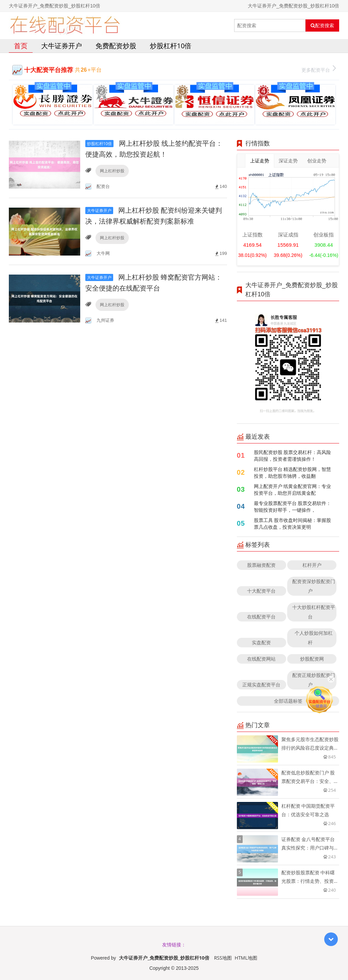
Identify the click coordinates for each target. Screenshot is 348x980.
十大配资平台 (261, 591)
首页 (21, 46)
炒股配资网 (312, 659)
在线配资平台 (261, 617)
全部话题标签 (288, 701)
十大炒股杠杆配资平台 (314, 612)
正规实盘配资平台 (261, 685)
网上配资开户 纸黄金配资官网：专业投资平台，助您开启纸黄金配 (293, 489)
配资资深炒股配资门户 (314, 586)
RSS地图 (223, 958)
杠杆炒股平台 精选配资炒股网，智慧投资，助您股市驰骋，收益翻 (293, 472)
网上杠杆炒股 (112, 171)
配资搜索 (322, 25)
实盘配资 (261, 642)
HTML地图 (246, 958)
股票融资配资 (261, 565)
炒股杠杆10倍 (171, 46)
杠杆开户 (312, 565)
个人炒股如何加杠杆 (314, 638)
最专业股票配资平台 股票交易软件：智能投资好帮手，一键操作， (293, 506)
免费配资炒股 (116, 46)
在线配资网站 (261, 659)
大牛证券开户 (62, 46)
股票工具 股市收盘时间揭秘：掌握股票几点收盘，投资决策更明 (293, 523)
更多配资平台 (319, 69)
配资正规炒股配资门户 (314, 680)
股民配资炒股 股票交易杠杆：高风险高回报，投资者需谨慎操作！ (293, 456)
